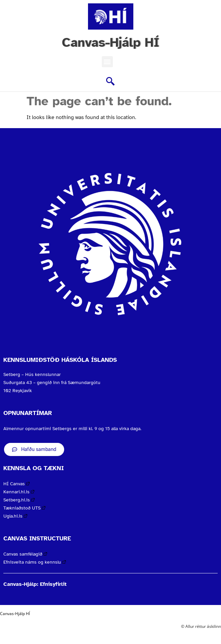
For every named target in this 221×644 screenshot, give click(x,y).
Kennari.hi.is (19, 492)
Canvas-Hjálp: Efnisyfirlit (35, 584)
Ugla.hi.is (15, 516)
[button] (107, 62)
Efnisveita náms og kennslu (35, 562)
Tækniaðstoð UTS (24, 508)
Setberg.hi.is (19, 500)
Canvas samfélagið (25, 554)
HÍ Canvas (16, 484)
